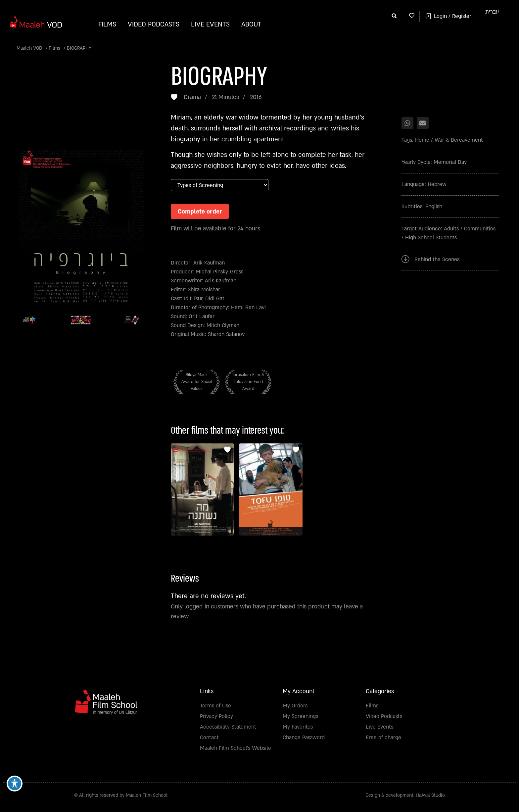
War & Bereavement (459, 140)
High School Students (431, 238)
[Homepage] (36, 22)
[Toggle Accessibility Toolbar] (15, 783)
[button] (394, 16)
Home (422, 140)
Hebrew (437, 184)
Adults (451, 229)
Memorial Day (450, 162)
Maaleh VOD (29, 48)
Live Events (210, 24)
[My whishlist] (412, 16)
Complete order (202, 212)
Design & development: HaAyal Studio (405, 798)
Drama (192, 97)
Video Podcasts (154, 24)
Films (107, 24)
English (434, 207)
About (251, 24)
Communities (480, 229)
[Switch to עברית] (492, 12)
